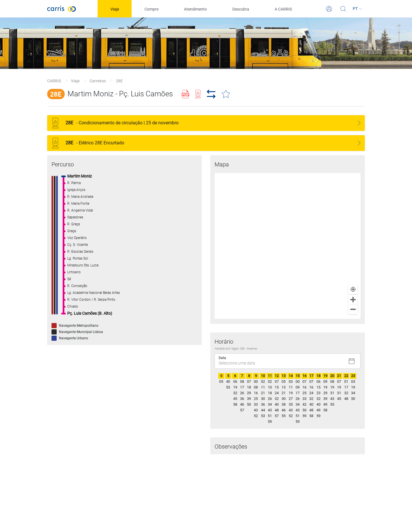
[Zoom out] (353, 309)
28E (119, 81)
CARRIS (54, 81)
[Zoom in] (353, 300)
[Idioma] (358, 9)
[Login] (329, 9)
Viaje (75, 81)
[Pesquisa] (343, 9)
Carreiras (98, 81)
